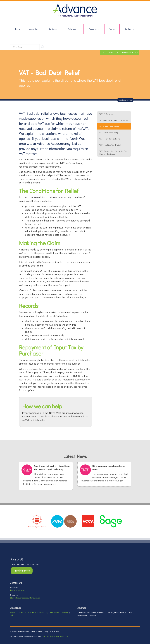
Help (12, 616)
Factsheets (73, 29)
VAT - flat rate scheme (110, 139)
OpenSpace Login (129, 53)
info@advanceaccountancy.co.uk (25, 598)
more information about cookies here (55, 636)
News (112, 29)
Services (53, 29)
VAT (131, 100)
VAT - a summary (107, 114)
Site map (32, 613)
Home (18, 29)
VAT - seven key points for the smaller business (113, 153)
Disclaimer (55, 613)
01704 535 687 (113, 53)
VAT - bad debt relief (109, 127)
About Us (34, 29)
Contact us (129, 29)
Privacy (65, 613)
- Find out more (22, 571)
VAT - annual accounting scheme (114, 120)
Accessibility (43, 613)
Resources (94, 29)
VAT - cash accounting (109, 133)
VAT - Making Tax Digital (110, 145)
